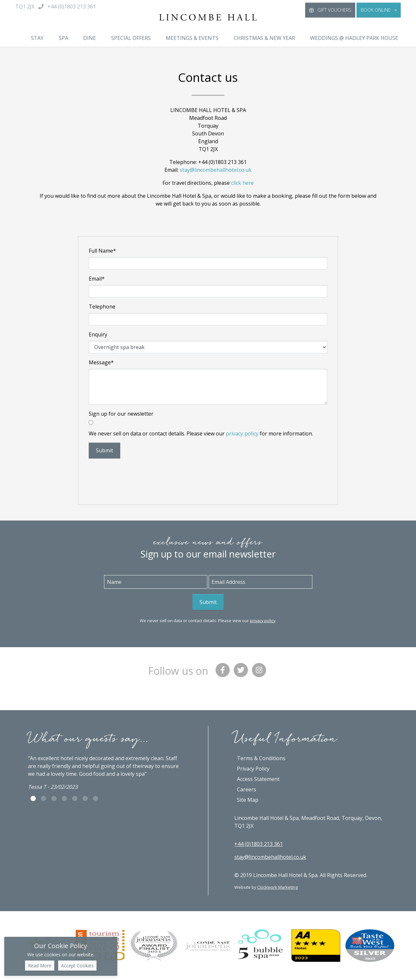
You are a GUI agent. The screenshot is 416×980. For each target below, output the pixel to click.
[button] (379, 10)
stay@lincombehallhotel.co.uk (216, 170)
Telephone (102, 307)
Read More (40, 966)
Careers (247, 789)
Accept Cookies (77, 966)
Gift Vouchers (330, 10)
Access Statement (258, 779)
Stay (37, 38)
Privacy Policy (253, 769)
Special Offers (131, 38)
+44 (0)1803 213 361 (259, 844)
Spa (64, 38)
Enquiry (98, 334)
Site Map (248, 800)
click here (242, 183)
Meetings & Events (192, 38)
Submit (104, 450)
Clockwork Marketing (277, 887)
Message (101, 362)
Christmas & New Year (264, 38)
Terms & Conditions (261, 758)
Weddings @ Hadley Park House (354, 38)
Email (97, 279)
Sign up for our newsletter (121, 414)
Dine (90, 38)
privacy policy (242, 433)
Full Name (102, 251)
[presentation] (138, 476)
